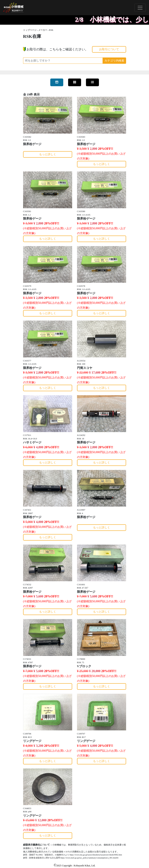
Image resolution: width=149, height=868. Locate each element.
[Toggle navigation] (140, 8)
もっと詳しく (48, 154)
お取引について (109, 49)
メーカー (43, 30)
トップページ (30, 30)
